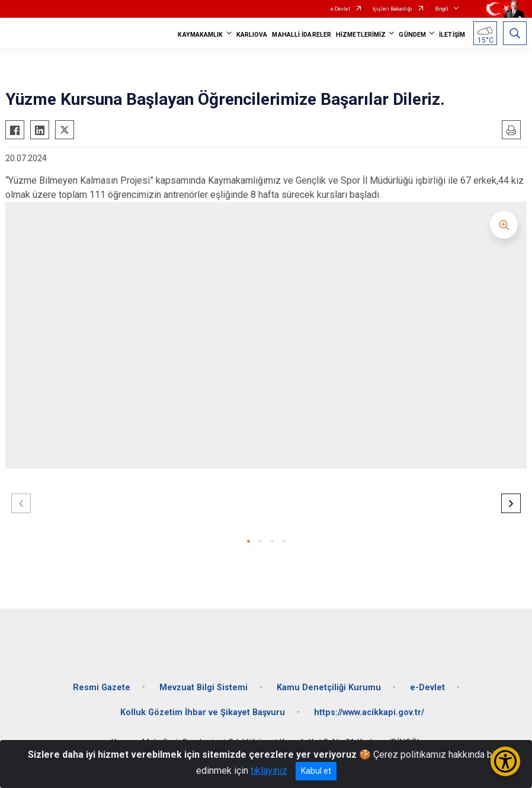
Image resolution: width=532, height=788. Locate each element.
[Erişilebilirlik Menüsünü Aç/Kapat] (505, 761)
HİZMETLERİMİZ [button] (361, 35)
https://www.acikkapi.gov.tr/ (369, 712)
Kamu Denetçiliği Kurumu (329, 688)
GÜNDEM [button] (412, 35)
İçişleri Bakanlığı (392, 9)
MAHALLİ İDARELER (302, 35)
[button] (249, 541)
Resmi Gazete (102, 688)
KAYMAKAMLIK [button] (200, 35)
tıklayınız (269, 771)
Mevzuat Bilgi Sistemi (203, 688)
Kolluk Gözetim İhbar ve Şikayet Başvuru (203, 712)
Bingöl (442, 9)
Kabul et (316, 771)
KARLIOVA (252, 35)
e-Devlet (340, 9)
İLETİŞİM (452, 35)
